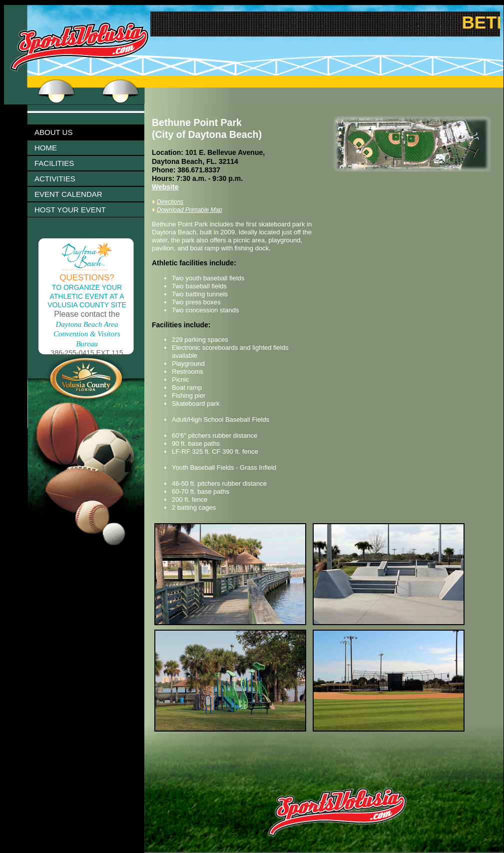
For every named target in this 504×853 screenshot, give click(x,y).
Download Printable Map (190, 210)
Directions (170, 202)
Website (165, 187)
